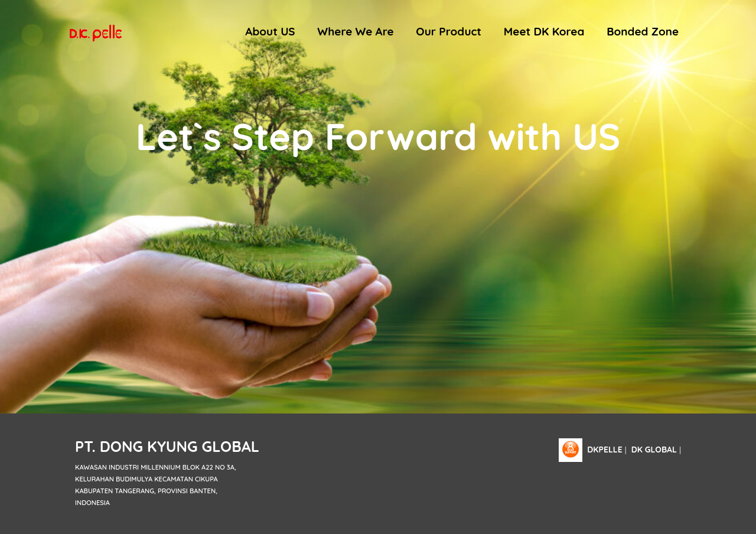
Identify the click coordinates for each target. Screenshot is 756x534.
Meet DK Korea (544, 31)
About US (270, 31)
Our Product (449, 31)
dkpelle (605, 450)
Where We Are (355, 31)
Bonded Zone (643, 31)
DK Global (654, 450)
